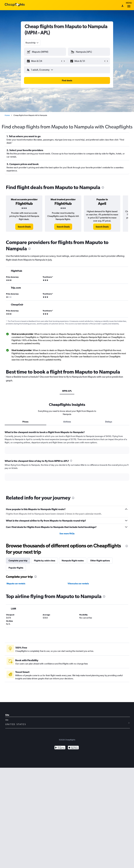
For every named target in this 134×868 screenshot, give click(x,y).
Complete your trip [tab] (18, 561)
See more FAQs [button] (67, 534)
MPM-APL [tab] (67, 391)
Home (7, 115)
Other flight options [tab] (100, 561)
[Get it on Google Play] (60, 748)
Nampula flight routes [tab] (73, 561)
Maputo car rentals (16, 584)
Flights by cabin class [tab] (45, 561)
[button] (44, 61)
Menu (129, 5)
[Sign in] (122, 6)
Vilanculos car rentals (78, 584)
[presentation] (103, 187)
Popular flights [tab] (16, 568)
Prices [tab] (25, 422)
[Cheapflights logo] (15, 5)
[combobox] (32, 43)
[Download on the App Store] (73, 748)
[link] (24, 227)
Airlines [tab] (67, 422)
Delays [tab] (109, 422)
